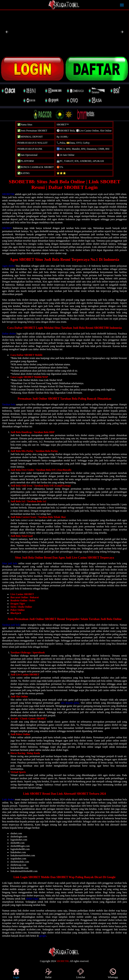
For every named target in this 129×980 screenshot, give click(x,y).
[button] (7, 32)
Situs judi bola (10, 563)
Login (16, 974)
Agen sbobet (8, 266)
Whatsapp (113, 974)
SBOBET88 (8, 194)
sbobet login (32, 899)
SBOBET (7, 228)
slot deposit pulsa (70, 703)
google (43, 936)
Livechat (81, 974)
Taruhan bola (9, 404)
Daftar (48, 974)
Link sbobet (8, 799)
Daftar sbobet (9, 334)
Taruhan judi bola (11, 625)
